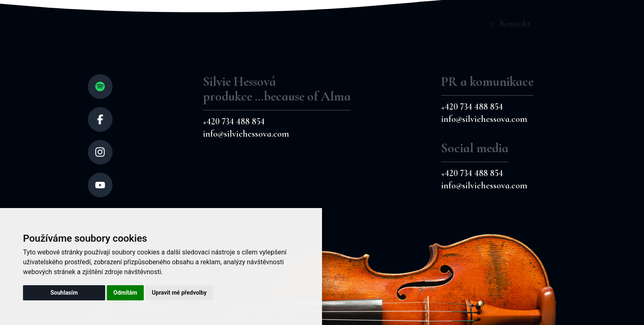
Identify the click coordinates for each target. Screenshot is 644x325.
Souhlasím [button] (64, 293)
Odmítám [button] (125, 293)
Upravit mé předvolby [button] (179, 293)
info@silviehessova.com (246, 134)
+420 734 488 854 (234, 121)
